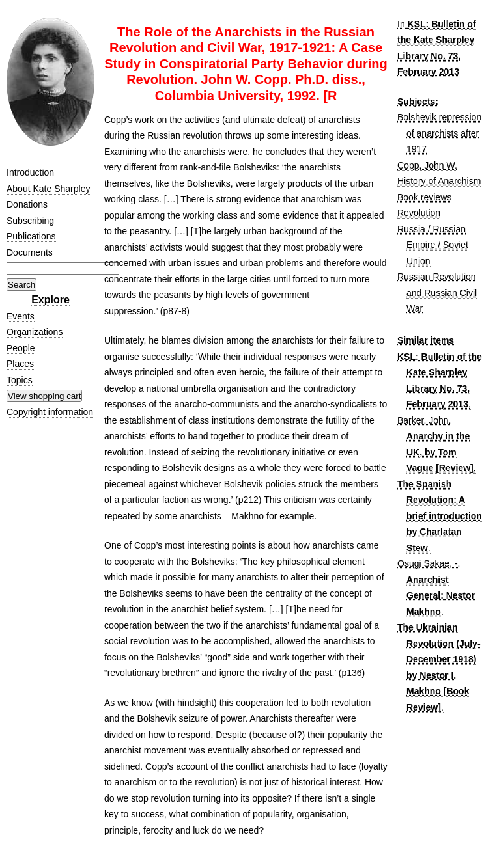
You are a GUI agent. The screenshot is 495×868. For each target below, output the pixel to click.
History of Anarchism (439, 181)
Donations (27, 204)
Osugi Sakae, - (428, 563)
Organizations (35, 332)
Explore (50, 300)
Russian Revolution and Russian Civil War (437, 292)
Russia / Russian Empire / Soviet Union (433, 245)
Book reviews (424, 197)
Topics (20, 380)
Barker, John (423, 420)
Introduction (30, 172)
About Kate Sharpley (48, 189)
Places (20, 364)
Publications (31, 236)
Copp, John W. (427, 165)
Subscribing (30, 221)
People (21, 348)
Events (21, 316)
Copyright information (50, 412)
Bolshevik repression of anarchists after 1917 (439, 133)
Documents (30, 252)
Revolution (419, 213)
